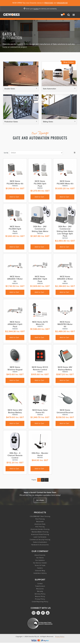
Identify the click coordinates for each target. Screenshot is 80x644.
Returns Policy (40, 596)
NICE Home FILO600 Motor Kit (65, 182)
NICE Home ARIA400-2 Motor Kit (65, 279)
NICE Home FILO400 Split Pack (40, 184)
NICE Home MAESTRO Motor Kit (65, 324)
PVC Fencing (40, 527)
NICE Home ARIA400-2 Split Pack (15, 324)
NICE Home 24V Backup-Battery (65, 368)
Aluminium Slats (40, 524)
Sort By (6, 153)
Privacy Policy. (60, 637)
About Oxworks (40, 555)
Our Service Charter (40, 563)
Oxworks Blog (40, 571)
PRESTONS (49, 3)
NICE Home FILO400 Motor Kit (15, 182)
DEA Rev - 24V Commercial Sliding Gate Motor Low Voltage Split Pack (65, 231)
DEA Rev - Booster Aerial (40, 454)
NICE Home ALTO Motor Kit (40, 323)
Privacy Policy (40, 599)
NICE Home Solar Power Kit (40, 411)
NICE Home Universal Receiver (65, 411)
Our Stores (40, 558)
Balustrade (40, 522)
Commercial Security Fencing (40, 540)
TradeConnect (40, 586)
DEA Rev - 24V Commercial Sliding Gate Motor (40, 229)
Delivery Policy (40, 594)
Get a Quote (40, 500)
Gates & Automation (40, 542)
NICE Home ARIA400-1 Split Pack (40, 279)
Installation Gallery (40, 573)
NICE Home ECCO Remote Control (40, 368)
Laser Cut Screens (40, 537)
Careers (40, 568)
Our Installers (40, 560)
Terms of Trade (40, 565)
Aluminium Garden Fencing (40, 529)
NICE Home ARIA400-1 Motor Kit (15, 279)
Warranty (40, 591)
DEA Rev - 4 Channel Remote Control (15, 455)
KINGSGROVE (62, 3)
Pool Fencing (40, 519)
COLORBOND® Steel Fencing (40, 516)
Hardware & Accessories (40, 545)
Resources (40, 589)
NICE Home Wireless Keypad (15, 368)
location (36, 9)
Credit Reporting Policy (40, 602)
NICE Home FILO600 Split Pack (15, 229)
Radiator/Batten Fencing (40, 532)
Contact (40, 584)
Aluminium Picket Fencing (40, 534)
